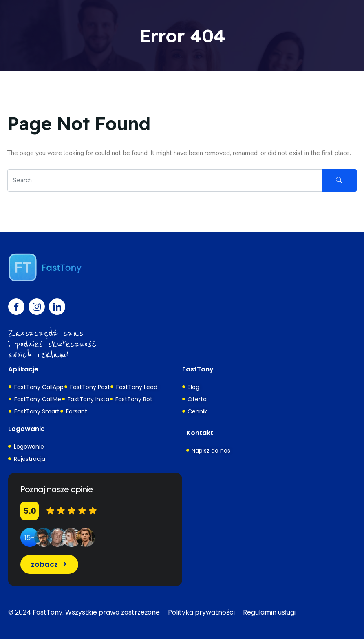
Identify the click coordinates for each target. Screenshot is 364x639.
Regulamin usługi (269, 612)
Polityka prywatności (201, 612)
